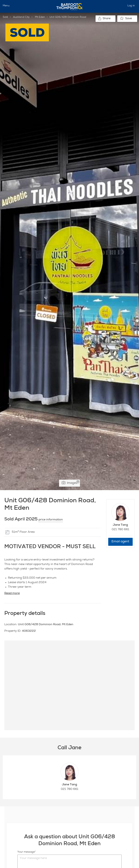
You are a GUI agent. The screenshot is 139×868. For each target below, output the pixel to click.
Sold (5, 17)
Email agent (120, 542)
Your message (26, 852)
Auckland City (21, 17)
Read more (12, 593)
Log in (131, 6)
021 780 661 (120, 530)
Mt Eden (40, 17)
